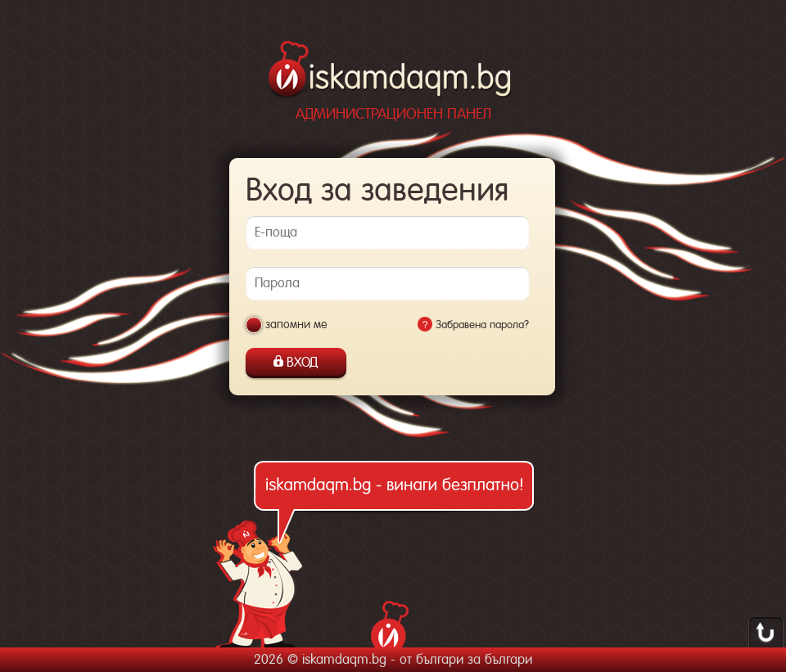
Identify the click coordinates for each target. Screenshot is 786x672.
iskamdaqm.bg (391, 72)
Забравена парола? (482, 325)
